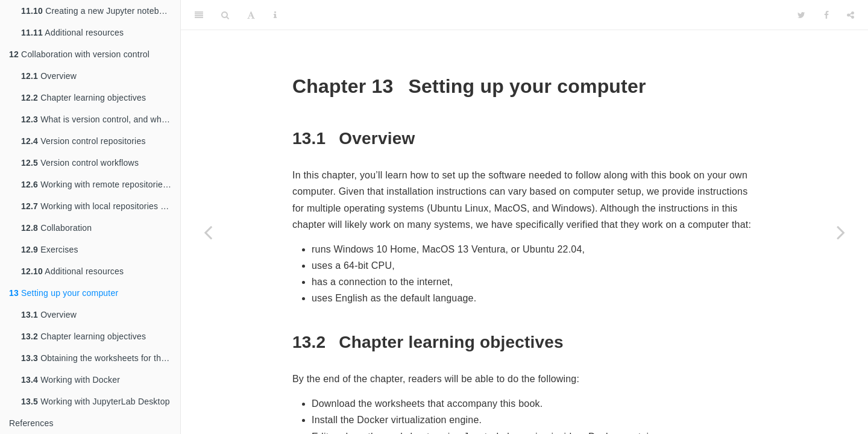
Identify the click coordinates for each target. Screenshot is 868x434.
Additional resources (72, 33)
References (31, 423)
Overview (49, 76)
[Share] (851, 15)
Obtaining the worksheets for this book (101, 358)
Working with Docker (71, 380)
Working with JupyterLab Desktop (96, 401)
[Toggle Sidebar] (199, 15)
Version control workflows (80, 163)
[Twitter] (801, 15)
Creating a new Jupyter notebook (97, 11)
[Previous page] (208, 232)
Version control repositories (83, 141)
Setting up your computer (64, 293)
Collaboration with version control (79, 54)
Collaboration (56, 228)
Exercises (50, 250)
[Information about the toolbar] (275, 15)
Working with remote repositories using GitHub (101, 184)
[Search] (225, 15)
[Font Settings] (251, 15)
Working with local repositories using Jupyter (101, 206)
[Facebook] (826, 15)
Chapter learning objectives (83, 98)
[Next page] (841, 232)
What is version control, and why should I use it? (101, 119)
